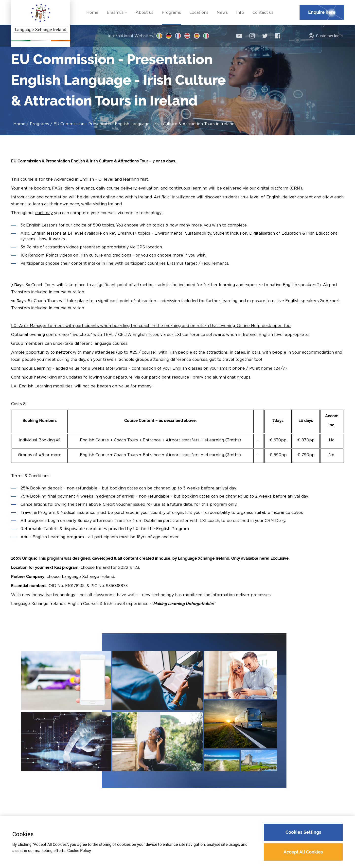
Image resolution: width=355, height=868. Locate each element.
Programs (39, 124)
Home (19, 124)
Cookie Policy (79, 851)
